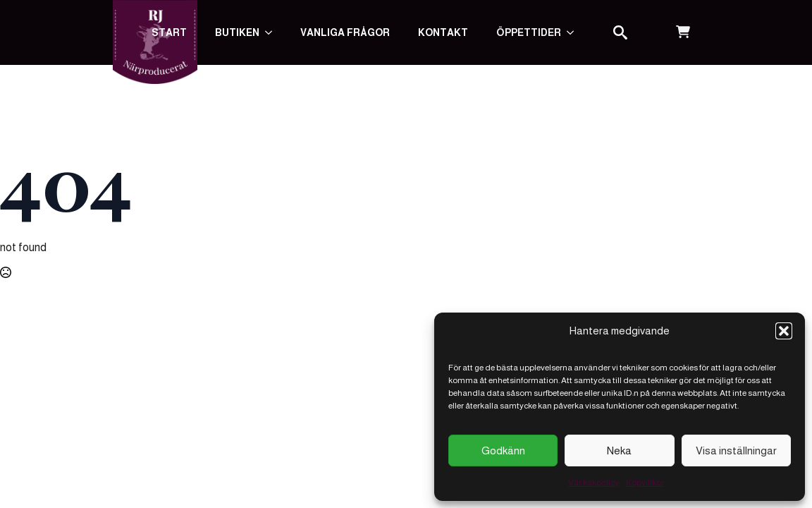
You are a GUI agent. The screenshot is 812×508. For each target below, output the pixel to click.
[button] (784, 331)
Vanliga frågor (345, 32)
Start (169, 32)
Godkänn (503, 450)
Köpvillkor (645, 483)
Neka (619, 450)
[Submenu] (574, 32)
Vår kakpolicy (593, 483)
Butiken (237, 32)
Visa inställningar (736, 450)
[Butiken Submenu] (273, 32)
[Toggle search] (620, 32)
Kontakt (443, 32)
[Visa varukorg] (683, 32)
